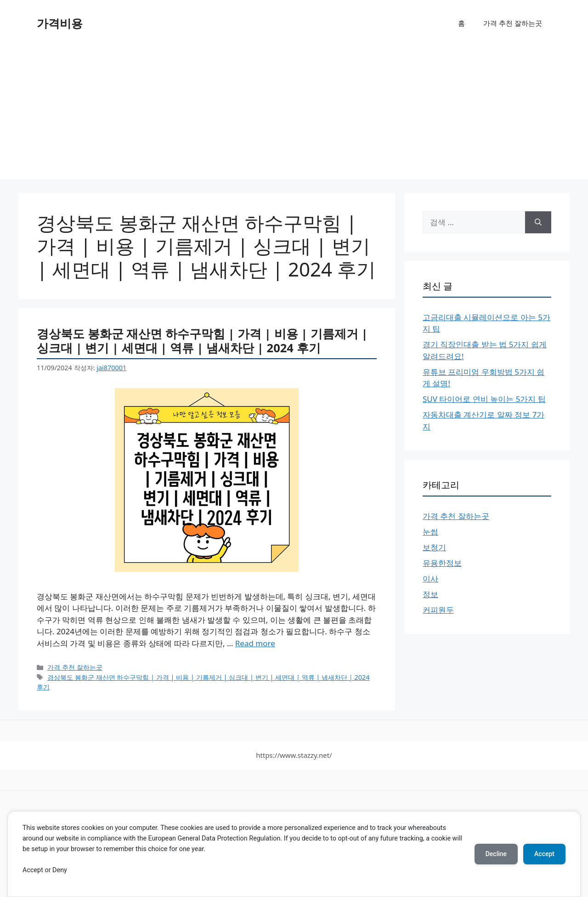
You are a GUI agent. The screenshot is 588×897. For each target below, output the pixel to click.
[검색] (538, 222)
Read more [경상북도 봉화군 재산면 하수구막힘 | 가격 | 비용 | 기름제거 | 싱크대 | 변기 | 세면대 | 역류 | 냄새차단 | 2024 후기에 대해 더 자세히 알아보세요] (255, 643)
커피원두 (438, 610)
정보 (430, 594)
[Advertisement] (294, 115)
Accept (544, 854)
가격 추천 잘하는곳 (513, 23)
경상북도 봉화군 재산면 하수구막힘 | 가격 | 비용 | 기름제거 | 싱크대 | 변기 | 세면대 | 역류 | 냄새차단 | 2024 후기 (202, 341)
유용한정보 (442, 563)
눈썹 (430, 532)
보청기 (434, 547)
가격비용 (60, 23)
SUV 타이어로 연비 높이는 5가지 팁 (484, 399)
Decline (496, 854)
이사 (430, 578)
